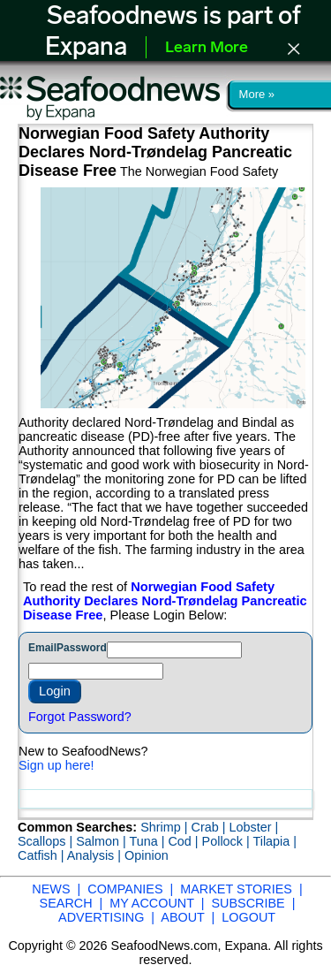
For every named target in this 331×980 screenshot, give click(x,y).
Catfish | (42, 855)
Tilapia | (275, 841)
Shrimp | (165, 827)
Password (82, 648)
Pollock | (228, 841)
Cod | (184, 841)
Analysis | (96, 855)
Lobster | (253, 827)
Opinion (147, 855)
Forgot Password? (80, 717)
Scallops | (47, 841)
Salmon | (102, 841)
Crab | (210, 827)
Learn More (207, 48)
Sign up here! (56, 765)
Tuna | (148, 841)
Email (42, 648)
